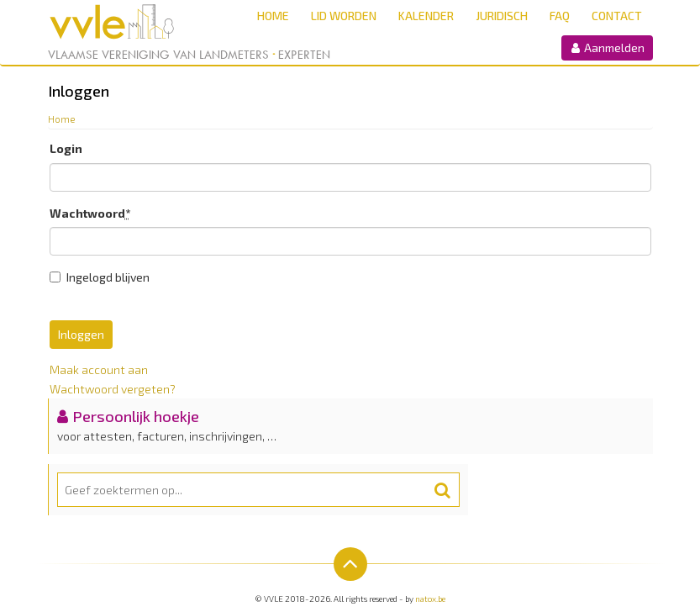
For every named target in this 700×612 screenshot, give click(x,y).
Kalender (426, 16)
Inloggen (81, 334)
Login (66, 148)
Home (273, 16)
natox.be (430, 599)
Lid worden (344, 16)
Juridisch (502, 16)
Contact (617, 16)
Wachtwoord (90, 213)
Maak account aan (99, 369)
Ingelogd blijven (100, 277)
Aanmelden (607, 47)
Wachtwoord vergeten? (113, 389)
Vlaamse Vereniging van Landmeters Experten (189, 55)
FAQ (560, 16)
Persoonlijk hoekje (136, 416)
